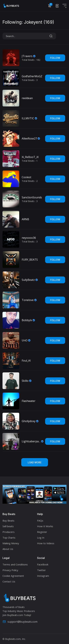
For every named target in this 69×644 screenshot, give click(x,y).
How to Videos (46, 543)
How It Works (45, 526)
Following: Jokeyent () (28, 22)
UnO (25, 340)
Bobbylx (27, 320)
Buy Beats (8, 521)
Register (42, 532)
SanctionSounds (32, 197)
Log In (41, 538)
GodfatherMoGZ (32, 76)
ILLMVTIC (28, 118)
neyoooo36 (29, 238)
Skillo (25, 381)
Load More (35, 462)
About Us (8, 549)
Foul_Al (26, 361)
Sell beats (8, 526)
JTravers (27, 56)
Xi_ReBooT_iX (30, 157)
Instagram (43, 576)
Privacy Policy (10, 570)
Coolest (26, 177)
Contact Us (9, 581)
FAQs (40, 521)
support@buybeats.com (20, 622)
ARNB (25, 219)
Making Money (11, 543)
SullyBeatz (28, 280)
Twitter (41, 570)
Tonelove (28, 300)
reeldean (27, 98)
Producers (9, 532)
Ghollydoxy (29, 421)
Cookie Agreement (13, 576)
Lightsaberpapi (31, 441)
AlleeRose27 (29, 138)
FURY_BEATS (30, 260)
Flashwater (29, 401)
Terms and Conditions (15, 564)
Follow (55, 58)
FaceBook (43, 564)
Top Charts (9, 538)
